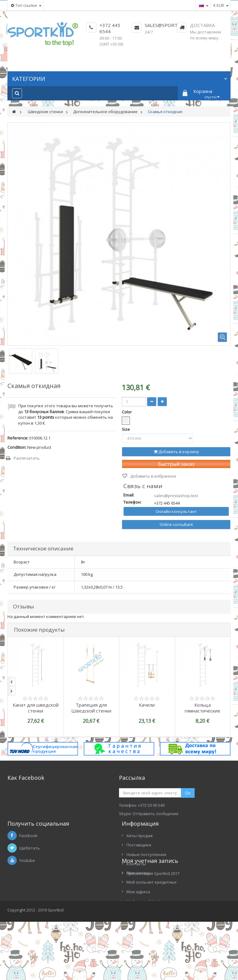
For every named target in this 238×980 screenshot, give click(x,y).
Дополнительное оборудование (105, 112)
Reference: (18, 438)
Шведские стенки (45, 112)
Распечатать (27, 458)
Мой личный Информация (37, 938)
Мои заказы (24, 910)
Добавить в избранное (153, 476)
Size (126, 429)
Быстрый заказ (176, 464)
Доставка (202, 25)
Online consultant (176, 524)
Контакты (136, 876)
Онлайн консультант (176, 511)
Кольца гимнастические (203, 708)
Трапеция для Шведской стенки (91, 708)
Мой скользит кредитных (37, 919)
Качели (147, 705)
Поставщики (139, 857)
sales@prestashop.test (176, 496)
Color (127, 412)
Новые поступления (146, 867)
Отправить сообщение (156, 814)
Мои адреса (24, 929)
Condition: (17, 447)
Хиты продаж (140, 848)
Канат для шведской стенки (36, 708)
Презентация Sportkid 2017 (153, 885)
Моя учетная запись (36, 898)
